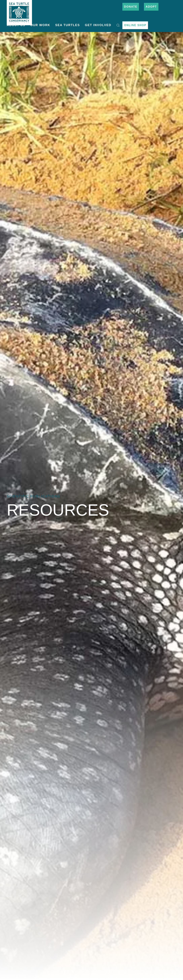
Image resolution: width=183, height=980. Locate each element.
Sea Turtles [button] (68, 25)
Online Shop (135, 25)
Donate (131, 7)
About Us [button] (16, 25)
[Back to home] (19, 11)
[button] (118, 25)
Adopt (151, 7)
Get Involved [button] (98, 25)
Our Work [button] (40, 25)
